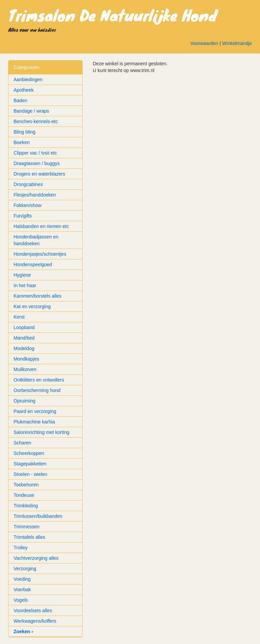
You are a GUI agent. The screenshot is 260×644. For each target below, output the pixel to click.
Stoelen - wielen (30, 474)
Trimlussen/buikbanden (38, 516)
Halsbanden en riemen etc (41, 226)
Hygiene (22, 275)
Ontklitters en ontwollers (39, 380)
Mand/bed (24, 338)
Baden (20, 100)
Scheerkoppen (29, 453)
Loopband (24, 327)
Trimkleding (26, 506)
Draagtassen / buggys (37, 163)
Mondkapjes (26, 359)
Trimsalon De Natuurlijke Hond (112, 15)
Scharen (22, 443)
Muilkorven (25, 369)
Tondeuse (24, 495)
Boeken (21, 142)
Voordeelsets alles (33, 611)
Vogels (21, 600)
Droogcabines (28, 184)
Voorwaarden (204, 43)
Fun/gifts (23, 216)
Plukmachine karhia (34, 422)
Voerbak (22, 590)
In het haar (25, 285)
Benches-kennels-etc (36, 121)
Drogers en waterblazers (39, 174)
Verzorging (25, 569)
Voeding (22, 579)
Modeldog (24, 348)
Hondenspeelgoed (33, 264)
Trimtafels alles (29, 537)
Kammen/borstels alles (38, 296)
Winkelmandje (237, 43)
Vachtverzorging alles (36, 558)
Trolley (21, 548)
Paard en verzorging (35, 411)
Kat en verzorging (32, 306)
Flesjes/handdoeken (35, 195)
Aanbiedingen (28, 79)
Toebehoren (26, 485)
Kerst (19, 317)
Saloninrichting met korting (41, 432)
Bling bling (25, 132)
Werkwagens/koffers (35, 621)
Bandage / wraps (31, 111)
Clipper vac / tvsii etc (35, 153)
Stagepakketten (30, 464)
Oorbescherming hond (37, 390)
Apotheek (24, 90)
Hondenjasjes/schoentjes (40, 254)
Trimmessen (27, 527)
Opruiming (25, 401)
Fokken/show (27, 205)
